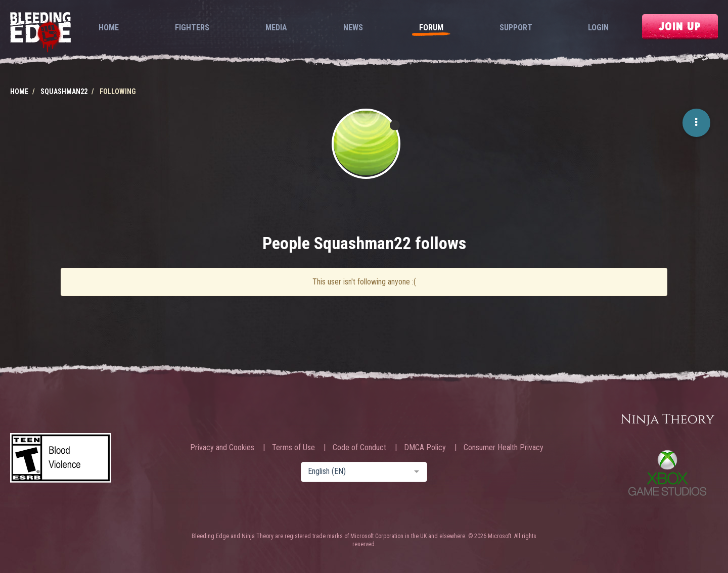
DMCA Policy (425, 448)
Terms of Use (293, 448)
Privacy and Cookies (222, 448)
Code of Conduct (359, 448)
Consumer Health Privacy (504, 448)
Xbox (667, 473)
